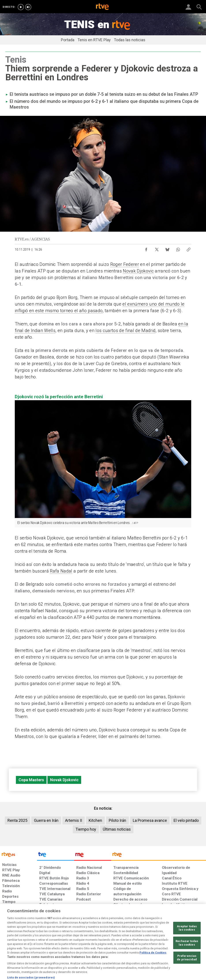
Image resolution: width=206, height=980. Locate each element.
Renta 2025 (17, 820)
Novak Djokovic (138, 271)
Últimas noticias (117, 829)
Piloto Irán (117, 820)
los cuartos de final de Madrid (125, 330)
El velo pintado (186, 820)
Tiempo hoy (86, 829)
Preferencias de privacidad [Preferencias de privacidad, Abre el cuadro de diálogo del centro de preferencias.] (187, 970)
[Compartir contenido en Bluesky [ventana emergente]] (167, 248)
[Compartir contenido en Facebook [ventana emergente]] (146, 248)
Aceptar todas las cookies (187, 941)
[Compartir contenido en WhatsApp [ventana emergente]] (178, 248)
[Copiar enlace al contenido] (189, 248)
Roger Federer (125, 264)
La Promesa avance (150, 820)
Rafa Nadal (61, 571)
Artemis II (74, 820)
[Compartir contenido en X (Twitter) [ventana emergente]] (157, 248)
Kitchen (95, 820)
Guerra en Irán (46, 820)
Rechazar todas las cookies (187, 955)
